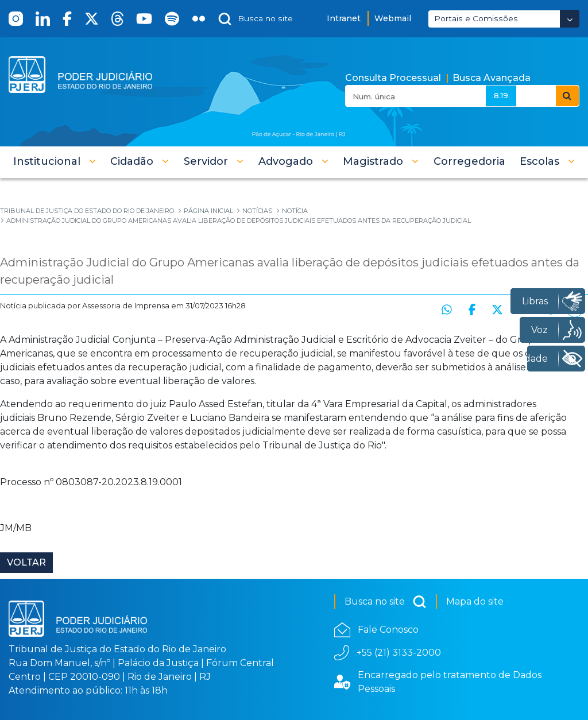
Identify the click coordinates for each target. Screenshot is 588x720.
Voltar (26, 562)
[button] (55, 161)
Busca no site (386, 602)
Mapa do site (475, 601)
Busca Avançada (492, 78)
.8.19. (501, 95)
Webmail (393, 18)
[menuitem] (469, 161)
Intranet (344, 18)
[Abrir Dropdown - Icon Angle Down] (570, 19)
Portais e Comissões (476, 18)
